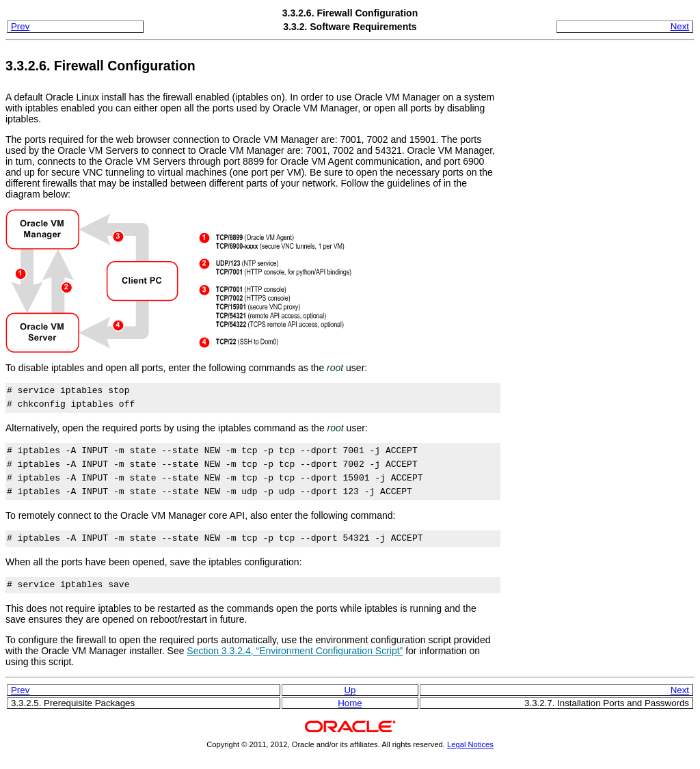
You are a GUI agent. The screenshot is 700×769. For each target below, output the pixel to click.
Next (680, 26)
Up (350, 690)
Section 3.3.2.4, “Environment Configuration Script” (295, 651)
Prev (20, 26)
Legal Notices (470, 744)
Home (350, 703)
